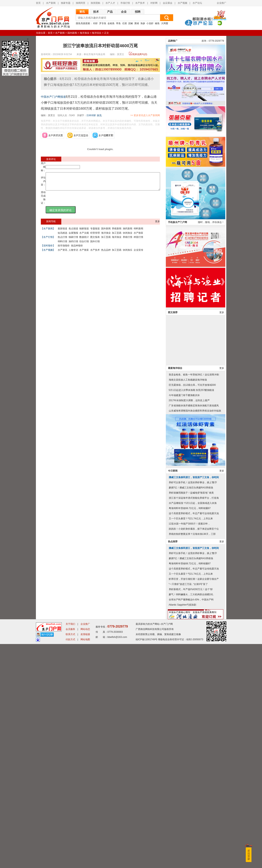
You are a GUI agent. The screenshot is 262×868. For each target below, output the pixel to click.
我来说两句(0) (140, 54)
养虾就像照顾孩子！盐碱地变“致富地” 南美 (191, 717)
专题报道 (95, 232)
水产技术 (140, 3)
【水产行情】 (48, 241)
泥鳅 (131, 23)
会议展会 (168, 3)
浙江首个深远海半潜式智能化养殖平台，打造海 (194, 722)
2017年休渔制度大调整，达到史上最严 (189, 624)
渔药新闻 (128, 232)
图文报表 (95, 241)
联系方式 (70, 858)
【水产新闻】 (48, 232)
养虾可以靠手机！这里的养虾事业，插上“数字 (193, 706)
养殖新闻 (117, 232)
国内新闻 (72, 33)
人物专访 (73, 254)
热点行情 (62, 241)
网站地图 (85, 863)
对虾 (95, 23)
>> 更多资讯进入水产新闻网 (159, 115)
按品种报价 (77, 249)
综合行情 (84, 245)
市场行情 (125, 3)
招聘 (138, 12)
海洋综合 (97, 33)
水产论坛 (197, 3)
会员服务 (70, 853)
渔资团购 (95, 3)
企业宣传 (138, 254)
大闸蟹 (165, 23)
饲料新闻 (138, 232)
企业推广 (222, 3)
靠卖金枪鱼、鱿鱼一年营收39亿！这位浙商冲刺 (194, 599)
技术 (96, 12)
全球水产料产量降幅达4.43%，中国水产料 (191, 824)
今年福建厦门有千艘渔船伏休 (184, 619)
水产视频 (182, 3)
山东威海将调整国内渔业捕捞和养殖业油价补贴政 (195, 635)
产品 (110, 12)
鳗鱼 (157, 23)
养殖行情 (128, 241)
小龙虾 (150, 23)
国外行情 (95, 245)
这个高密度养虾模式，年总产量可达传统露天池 (194, 737)
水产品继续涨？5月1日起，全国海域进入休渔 (193, 727)
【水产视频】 (48, 254)
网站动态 (85, 853)
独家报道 (84, 232)
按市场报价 (64, 249)
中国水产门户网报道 (53, 97)
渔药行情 (73, 245)
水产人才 (110, 3)
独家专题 (66, 3)
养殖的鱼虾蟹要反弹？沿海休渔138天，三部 (192, 758)
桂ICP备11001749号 (146, 863)
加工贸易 (117, 236)
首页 (38, 3)
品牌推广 (173, 265)
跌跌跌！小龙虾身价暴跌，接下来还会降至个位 (194, 753)
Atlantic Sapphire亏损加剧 (183, 829)
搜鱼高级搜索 (83, 23)
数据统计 (84, 241)
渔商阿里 (81, 3)
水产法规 (84, 236)
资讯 (82, 12)
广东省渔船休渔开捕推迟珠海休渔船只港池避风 (194, 630)
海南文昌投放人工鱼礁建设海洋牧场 (188, 604)
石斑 (125, 23)
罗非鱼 (103, 23)
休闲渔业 (128, 236)
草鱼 (118, 23)
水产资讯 (62, 254)
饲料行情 (62, 245)
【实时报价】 (48, 249)
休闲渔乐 (128, 254)
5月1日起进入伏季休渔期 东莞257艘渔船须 (191, 614)
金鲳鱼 (111, 23)
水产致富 (138, 236)
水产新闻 (51, 3)
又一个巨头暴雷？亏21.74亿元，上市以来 (191, 743)
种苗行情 (138, 241)
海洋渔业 (84, 33)
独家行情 (73, 241)
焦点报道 (73, 232)
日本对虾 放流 (94, 115)
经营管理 (95, 236)
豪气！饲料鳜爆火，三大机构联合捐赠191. (191, 818)
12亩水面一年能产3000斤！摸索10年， (190, 748)
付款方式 (70, 863)
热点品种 (106, 254)
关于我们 (70, 848)
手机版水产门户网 (178, 446)
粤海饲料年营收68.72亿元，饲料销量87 (190, 732)
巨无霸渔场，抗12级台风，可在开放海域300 (192, 609)
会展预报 (73, 236)
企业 (124, 12)
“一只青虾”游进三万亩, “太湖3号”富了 (188, 808)
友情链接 (85, 858)
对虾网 (154, 3)
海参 (143, 23)
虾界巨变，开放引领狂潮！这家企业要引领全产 (194, 803)
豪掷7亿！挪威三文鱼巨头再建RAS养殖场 (191, 712)
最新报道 (62, 232)
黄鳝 (137, 23)
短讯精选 (62, 236)
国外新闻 (106, 232)
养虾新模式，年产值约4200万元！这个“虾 (191, 813)
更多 (157, 225)
